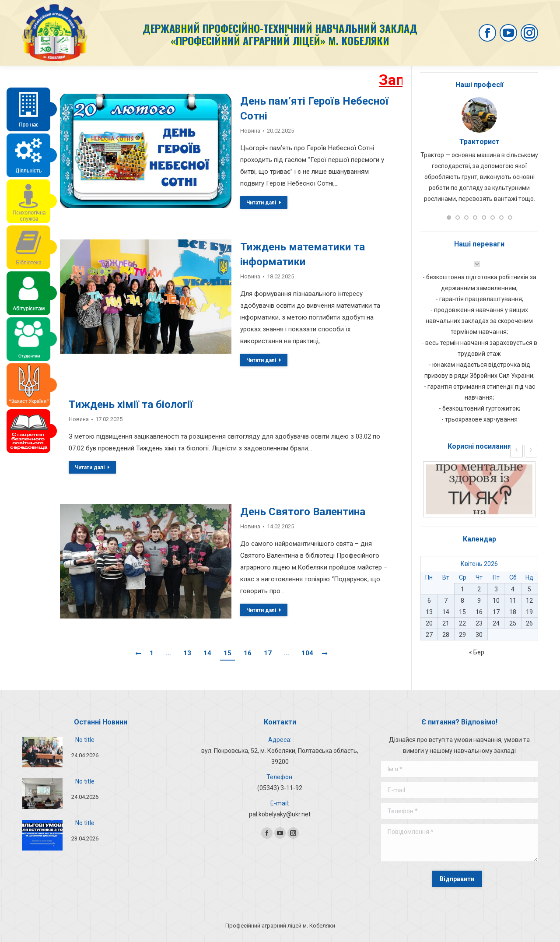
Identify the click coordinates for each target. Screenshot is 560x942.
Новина (250, 131)
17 (268, 653)
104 (307, 653)
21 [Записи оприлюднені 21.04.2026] (446, 623)
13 (187, 653)
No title (85, 740)
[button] (449, 218)
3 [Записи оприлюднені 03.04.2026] (496, 589)
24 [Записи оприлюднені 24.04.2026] (496, 623)
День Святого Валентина (303, 512)
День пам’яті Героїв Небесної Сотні (314, 109)
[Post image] (42, 752)
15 (227, 653)
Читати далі (264, 203)
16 (248, 653)
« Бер (477, 652)
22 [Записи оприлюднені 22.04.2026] (462, 623)
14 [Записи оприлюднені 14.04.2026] (446, 612)
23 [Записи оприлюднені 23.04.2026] (479, 623)
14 (207, 653)
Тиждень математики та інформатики (303, 254)
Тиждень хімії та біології (131, 404)
